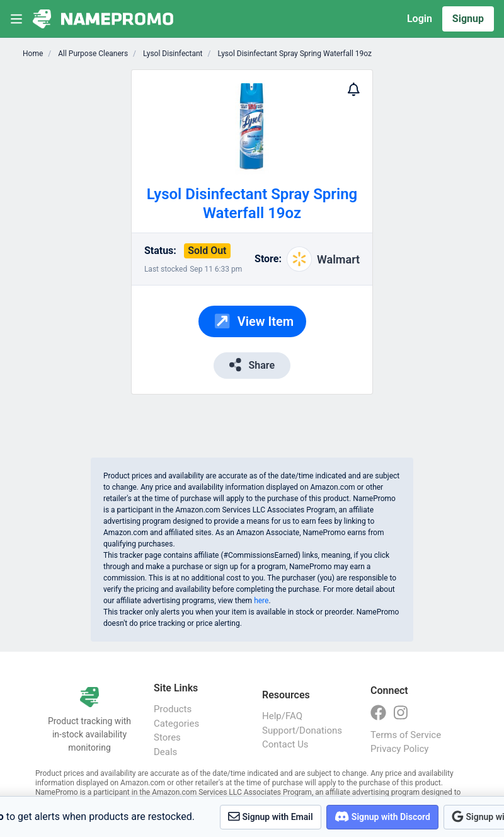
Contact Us (285, 744)
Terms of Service (406, 735)
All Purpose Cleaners (92, 54)
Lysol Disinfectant (172, 54)
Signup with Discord (382, 817)
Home (33, 54)
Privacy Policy (399, 749)
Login (420, 19)
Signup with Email (271, 817)
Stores (167, 737)
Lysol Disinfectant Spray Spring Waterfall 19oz (294, 54)
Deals (165, 752)
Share (252, 365)
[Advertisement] (413, 258)
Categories (176, 724)
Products (173, 709)
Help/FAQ (282, 716)
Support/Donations (302, 730)
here (261, 601)
